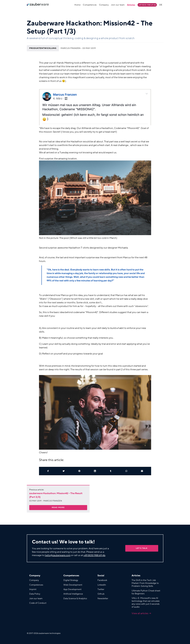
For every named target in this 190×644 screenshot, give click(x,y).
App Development (72, 589)
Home (77, 5)
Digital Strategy (71, 580)
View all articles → (141, 613)
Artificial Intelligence (73, 594)
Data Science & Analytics (75, 598)
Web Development (73, 585)
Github (101, 594)
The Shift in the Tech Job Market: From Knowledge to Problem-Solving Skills (145, 583)
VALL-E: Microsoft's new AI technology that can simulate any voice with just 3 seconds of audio (146, 602)
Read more (58, 507)
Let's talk (142, 548)
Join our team (118, 5)
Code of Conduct (38, 603)
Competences (90, 5)
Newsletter (103, 598)
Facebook (102, 580)
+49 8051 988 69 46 (147, 5)
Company (104, 5)
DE (161, 5)
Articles (131, 5)
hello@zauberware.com (58, 555)
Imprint (33, 589)
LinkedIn (102, 585)
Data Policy (35, 594)
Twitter (101, 589)
